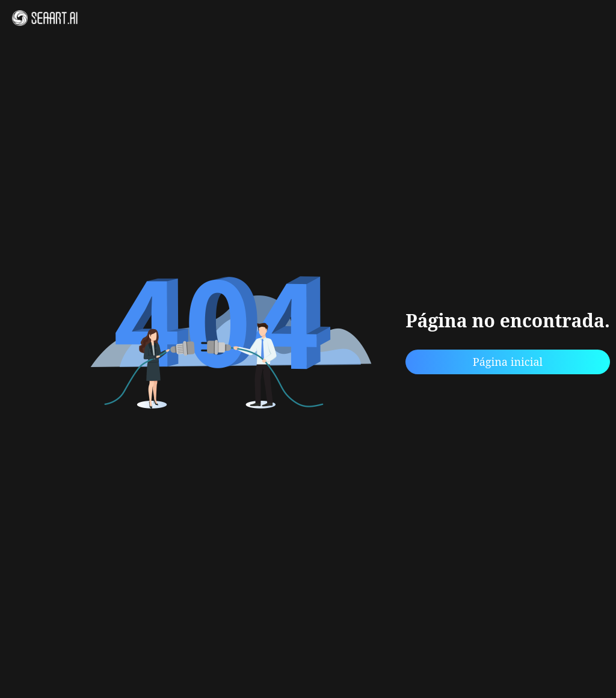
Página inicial (508, 362)
